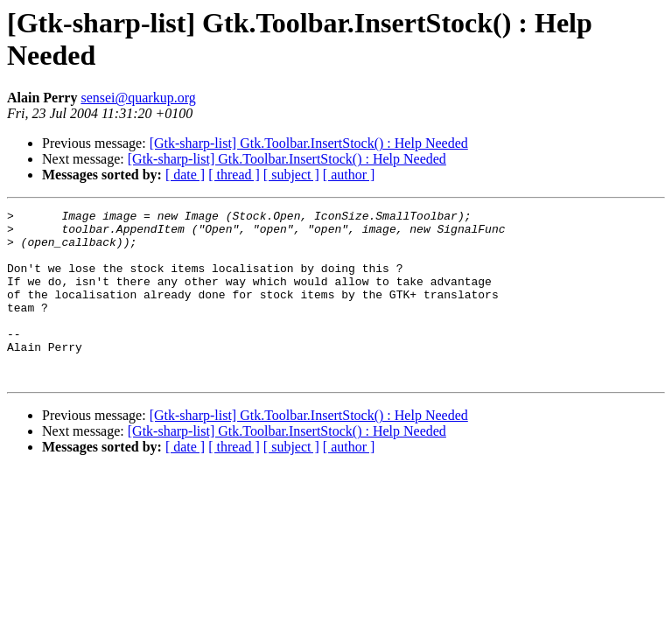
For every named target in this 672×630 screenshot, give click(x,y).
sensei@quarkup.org (138, 98)
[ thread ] (234, 175)
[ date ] (185, 175)
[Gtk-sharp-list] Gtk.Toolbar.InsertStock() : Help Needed (309, 143)
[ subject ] (291, 175)
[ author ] (349, 175)
